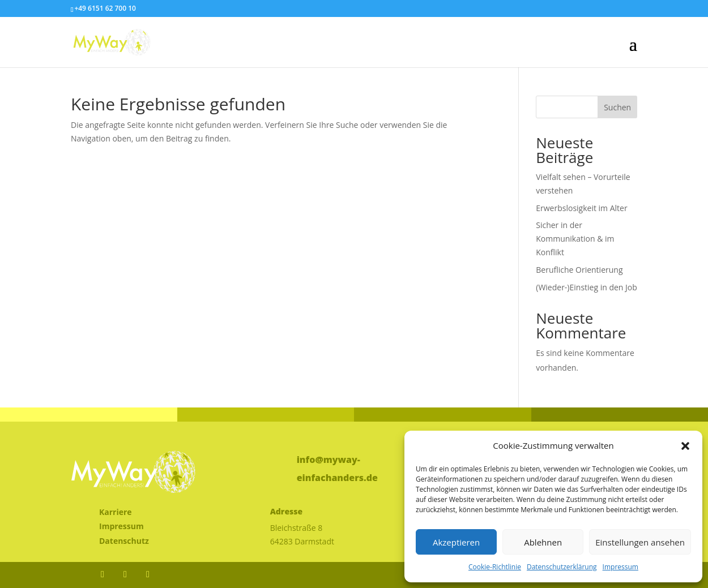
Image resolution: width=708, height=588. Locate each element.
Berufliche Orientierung (579, 270)
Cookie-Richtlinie (495, 567)
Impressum (620, 567)
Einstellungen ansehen (640, 542)
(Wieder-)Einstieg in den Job (587, 287)
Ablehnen (543, 542)
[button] (685, 446)
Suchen (617, 107)
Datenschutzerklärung (562, 567)
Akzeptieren (456, 542)
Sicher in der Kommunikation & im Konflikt (575, 239)
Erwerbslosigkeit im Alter (581, 208)
